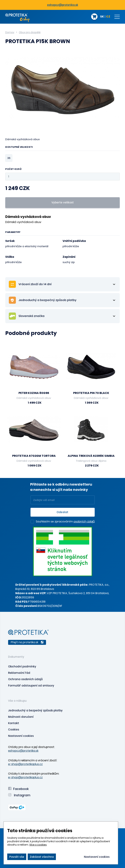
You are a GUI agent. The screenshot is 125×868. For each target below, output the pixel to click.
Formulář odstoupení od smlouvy (31, 686)
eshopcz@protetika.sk (63, 5)
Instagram (19, 795)
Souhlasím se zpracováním (65, 522)
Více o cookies (38, 845)
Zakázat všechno (42, 857)
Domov (10, 32)
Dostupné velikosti (19, 147)
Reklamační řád (19, 673)
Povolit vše (17, 857)
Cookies (14, 729)
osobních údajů (84, 521)
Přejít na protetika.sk (27, 642)
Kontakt (14, 723)
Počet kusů (13, 169)
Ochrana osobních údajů (25, 679)
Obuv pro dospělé (30, 32)
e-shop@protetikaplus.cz (25, 764)
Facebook (18, 789)
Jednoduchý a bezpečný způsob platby (35, 710)
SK (102, 17)
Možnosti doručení (21, 717)
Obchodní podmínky (22, 666)
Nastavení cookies (21, 736)
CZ (108, 17)
